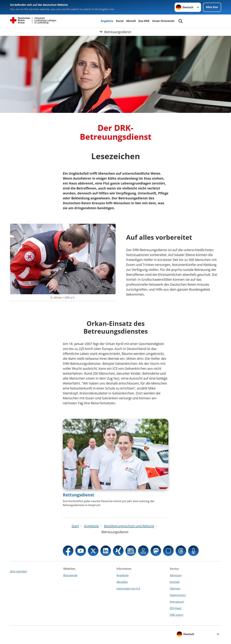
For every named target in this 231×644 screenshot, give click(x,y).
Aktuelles (122, 582)
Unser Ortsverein (163, 21)
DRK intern (177, 615)
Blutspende (70, 575)
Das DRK (144, 21)
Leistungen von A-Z (128, 588)
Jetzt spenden (19, 571)
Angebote (107, 21)
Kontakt (175, 582)
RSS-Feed (176, 608)
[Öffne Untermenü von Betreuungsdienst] (115, 32)
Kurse (120, 21)
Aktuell (131, 21)
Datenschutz (178, 595)
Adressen (176, 575)
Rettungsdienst (78, 495)
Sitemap (175, 588)
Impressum (177, 602)
